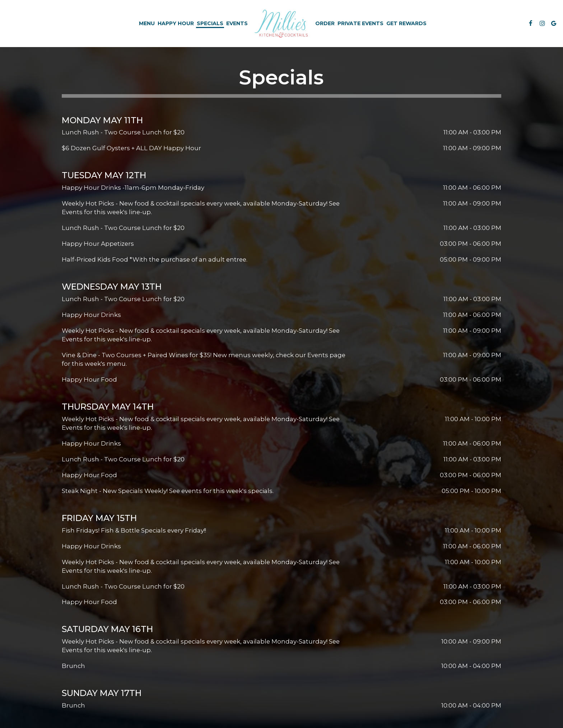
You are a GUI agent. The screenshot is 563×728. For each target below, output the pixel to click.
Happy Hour (176, 23)
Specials (210, 23)
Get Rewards (406, 23)
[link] (282, 23)
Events (237, 23)
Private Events (360, 23)
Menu (147, 23)
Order (325, 23)
